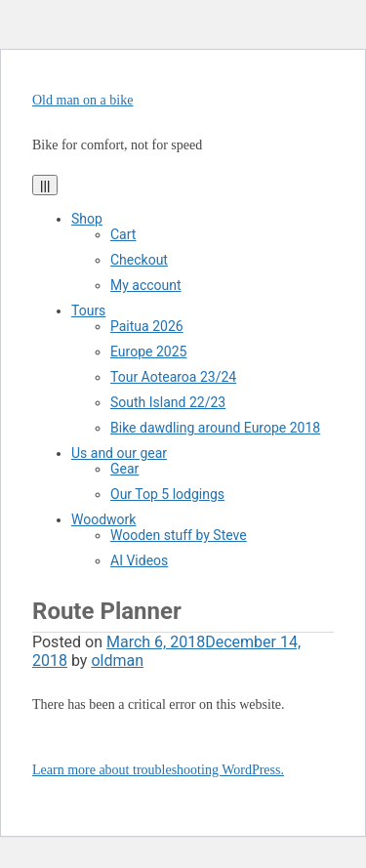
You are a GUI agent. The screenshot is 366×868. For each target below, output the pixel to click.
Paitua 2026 (147, 326)
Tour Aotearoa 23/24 (173, 377)
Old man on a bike (82, 100)
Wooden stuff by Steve (179, 535)
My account (146, 285)
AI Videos (139, 560)
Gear (124, 469)
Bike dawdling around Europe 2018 (215, 428)
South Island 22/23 (168, 402)
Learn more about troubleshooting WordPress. (158, 770)
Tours (88, 310)
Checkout (139, 260)
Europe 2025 (148, 351)
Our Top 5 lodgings (167, 494)
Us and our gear (119, 453)
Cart (123, 234)
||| (45, 185)
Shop (87, 219)
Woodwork (103, 519)
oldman (117, 661)
